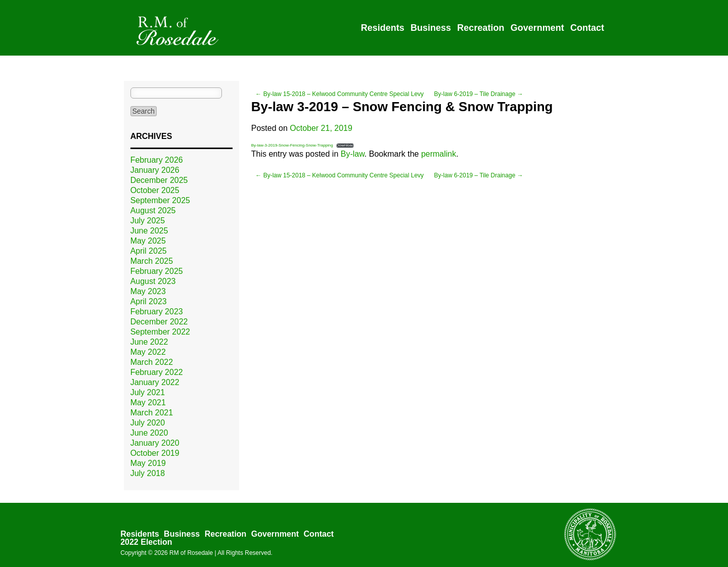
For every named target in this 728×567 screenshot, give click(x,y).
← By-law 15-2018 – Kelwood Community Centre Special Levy (339, 94)
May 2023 (148, 291)
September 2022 (160, 332)
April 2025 (149, 251)
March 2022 (152, 362)
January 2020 (155, 443)
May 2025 (148, 241)
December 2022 (159, 322)
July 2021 (148, 392)
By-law (353, 154)
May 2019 (148, 463)
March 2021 (152, 413)
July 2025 (148, 221)
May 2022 (148, 352)
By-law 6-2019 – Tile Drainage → (479, 94)
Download (345, 146)
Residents (383, 28)
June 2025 (149, 231)
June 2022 (149, 342)
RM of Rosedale (191, 553)
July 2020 (148, 423)
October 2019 (155, 453)
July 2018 (148, 473)
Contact (587, 28)
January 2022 (155, 382)
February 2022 (157, 372)
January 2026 (155, 170)
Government (537, 28)
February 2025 (157, 271)
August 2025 (153, 210)
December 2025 (159, 180)
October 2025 (155, 190)
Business (431, 28)
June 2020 (149, 433)
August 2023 (153, 281)
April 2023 (149, 301)
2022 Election (146, 542)
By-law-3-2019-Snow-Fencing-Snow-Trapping (292, 145)
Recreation (481, 28)
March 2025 (152, 261)
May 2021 (148, 403)
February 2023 (157, 312)
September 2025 (160, 200)
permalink (439, 154)
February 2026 (157, 160)
